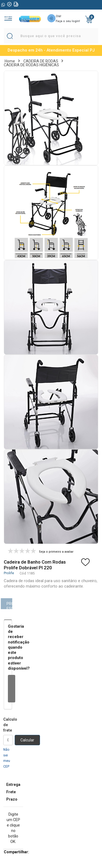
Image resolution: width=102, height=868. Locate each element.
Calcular (27, 740)
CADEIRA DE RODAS (41, 61)
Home (10, 61)
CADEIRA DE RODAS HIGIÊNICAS (31, 65)
